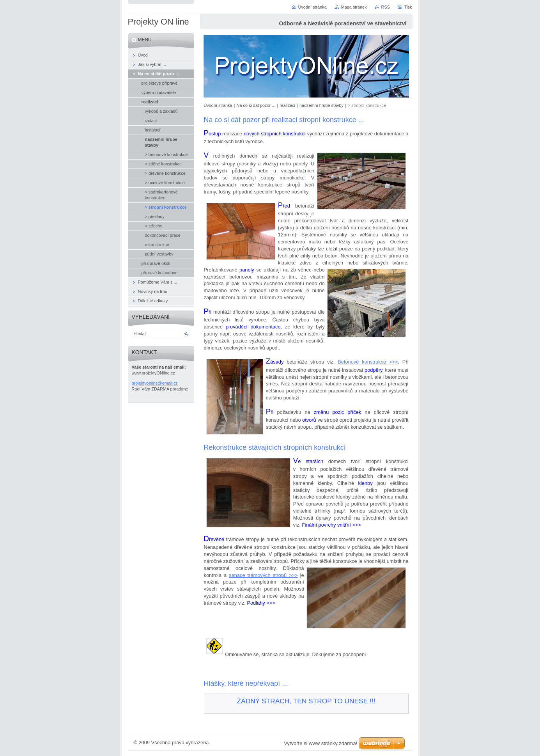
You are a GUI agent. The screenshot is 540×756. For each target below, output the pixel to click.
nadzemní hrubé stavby (321, 105)
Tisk (408, 7)
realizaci (287, 105)
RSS (386, 7)
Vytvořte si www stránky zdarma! (320, 743)
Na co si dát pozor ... (256, 105)
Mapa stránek (354, 7)
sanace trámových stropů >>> (263, 575)
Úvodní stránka (218, 105)
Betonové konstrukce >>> (368, 362)
